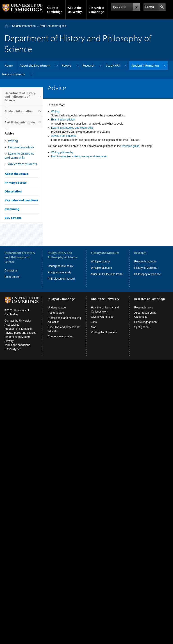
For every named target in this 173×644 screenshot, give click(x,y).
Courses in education (60, 336)
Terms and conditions (17, 345)
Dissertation (13, 191)
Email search (12, 277)
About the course (16, 174)
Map (94, 327)
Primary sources (16, 183)
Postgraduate (56, 313)
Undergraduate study (60, 266)
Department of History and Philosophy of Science (20, 98)
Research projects (145, 262)
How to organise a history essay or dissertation (79, 156)
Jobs (94, 322)
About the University (75, 10)
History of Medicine (146, 268)
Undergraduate (57, 308)
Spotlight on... (142, 327)
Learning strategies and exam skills (19, 155)
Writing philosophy (62, 152)
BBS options (13, 218)
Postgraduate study (59, 272)
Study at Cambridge (55, 10)
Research (89, 65)
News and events (14, 74)
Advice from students (23, 164)
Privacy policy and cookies (20, 333)
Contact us (11, 271)
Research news (144, 308)
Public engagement (146, 322)
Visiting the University (104, 332)
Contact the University (18, 321)
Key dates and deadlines (21, 200)
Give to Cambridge (102, 317)
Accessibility (12, 325)
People (66, 65)
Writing (13, 141)
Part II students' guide (53, 26)
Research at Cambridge (97, 10)
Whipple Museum (101, 268)
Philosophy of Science (148, 274)
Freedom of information (18, 329)
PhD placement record (61, 279)
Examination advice (21, 147)
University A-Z (13, 349)
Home (6, 26)
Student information (24, 26)
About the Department (35, 65)
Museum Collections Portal (107, 274)
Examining (12, 209)
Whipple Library (100, 262)
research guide (131, 146)
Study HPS (113, 65)
